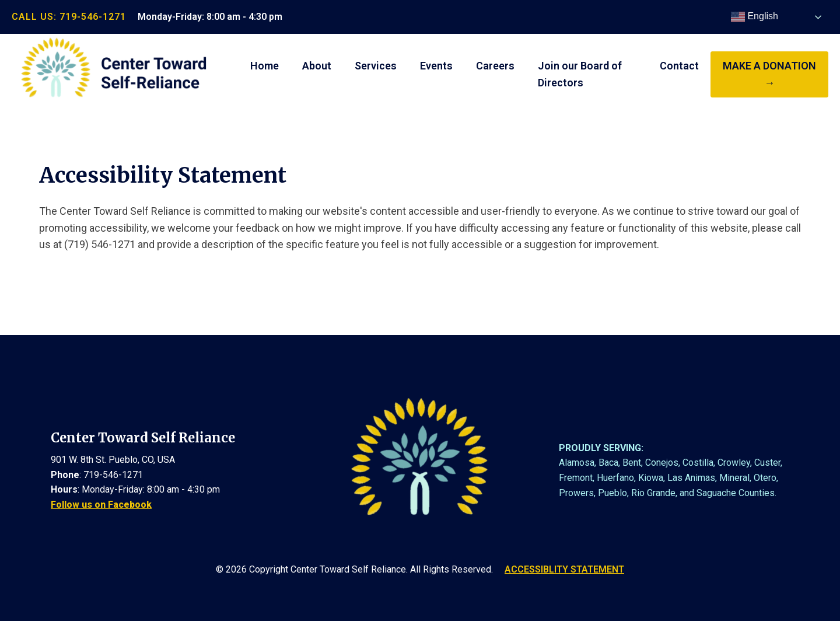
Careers (495, 66)
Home (265, 66)
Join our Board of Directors (580, 74)
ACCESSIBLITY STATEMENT (564, 569)
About (317, 66)
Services (376, 66)
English (755, 17)
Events (436, 66)
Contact (679, 66)
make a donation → (769, 74)
